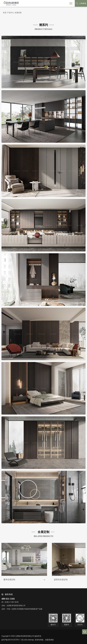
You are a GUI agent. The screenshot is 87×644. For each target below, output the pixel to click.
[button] (4, 559)
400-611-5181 (8, 599)
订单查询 (81, 3)
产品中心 (11, 13)
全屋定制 (18, 13)
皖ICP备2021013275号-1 (11, 640)
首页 (5, 13)
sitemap (31, 640)
